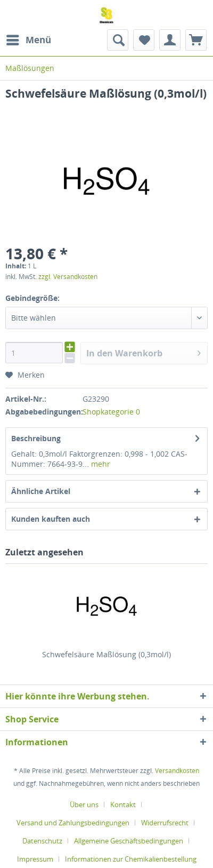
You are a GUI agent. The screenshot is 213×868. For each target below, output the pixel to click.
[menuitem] (28, 40)
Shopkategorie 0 (111, 412)
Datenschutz (42, 841)
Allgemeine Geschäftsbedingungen (129, 841)
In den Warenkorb (144, 352)
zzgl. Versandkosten (68, 277)
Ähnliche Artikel (41, 491)
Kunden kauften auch (51, 519)
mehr (100, 464)
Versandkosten (177, 771)
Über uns (84, 805)
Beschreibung (36, 438)
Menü (29, 39)
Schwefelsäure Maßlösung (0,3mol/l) (106, 654)
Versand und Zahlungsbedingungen (73, 823)
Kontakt (123, 805)
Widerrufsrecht (165, 823)
